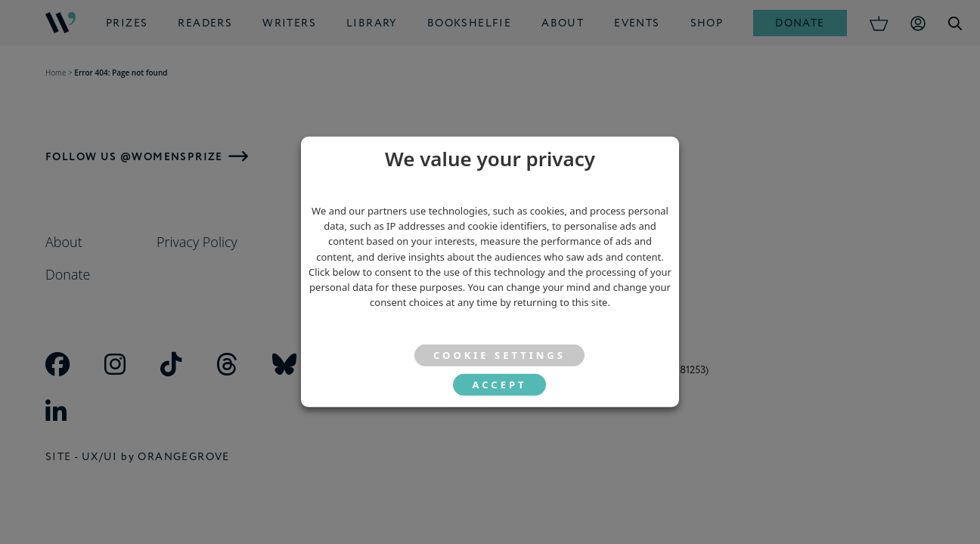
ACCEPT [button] (499, 385)
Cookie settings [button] (499, 355)
